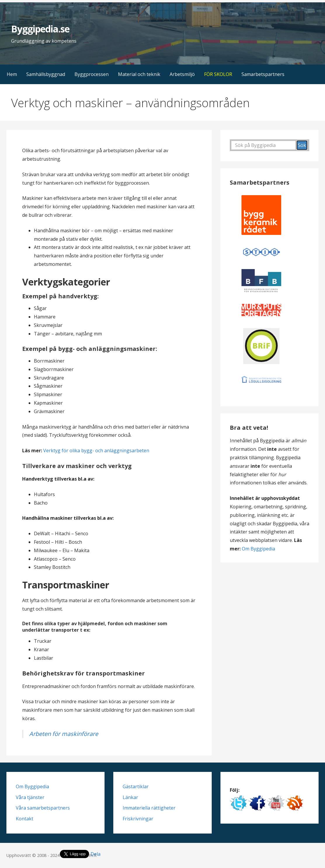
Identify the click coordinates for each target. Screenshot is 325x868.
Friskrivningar (138, 819)
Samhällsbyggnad (46, 74)
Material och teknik (139, 74)
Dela (95, 854)
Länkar (130, 797)
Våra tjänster (30, 797)
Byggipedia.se (40, 29)
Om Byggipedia (258, 549)
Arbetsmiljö (182, 74)
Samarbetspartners (263, 74)
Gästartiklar (136, 786)
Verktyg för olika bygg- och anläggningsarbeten (96, 451)
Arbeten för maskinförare (64, 734)
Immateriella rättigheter (149, 808)
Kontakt (25, 819)
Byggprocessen (92, 74)
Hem (12, 74)
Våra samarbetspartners (43, 808)
